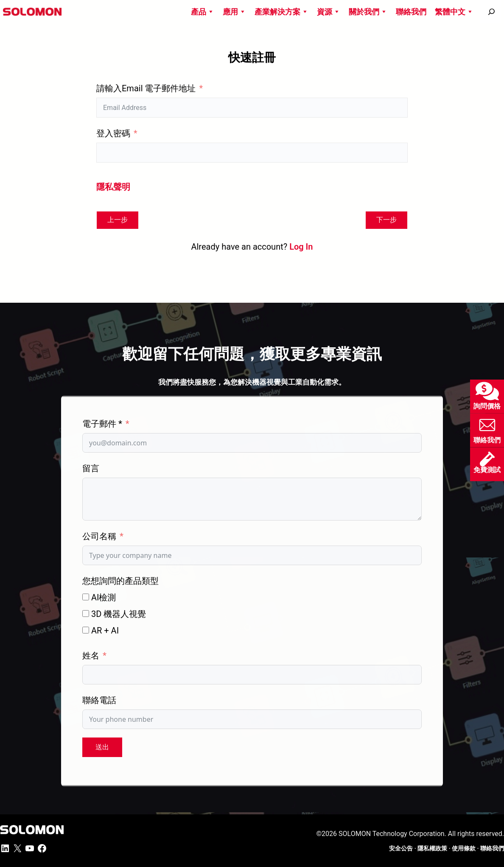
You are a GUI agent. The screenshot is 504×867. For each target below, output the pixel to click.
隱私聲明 (113, 187)
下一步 (386, 220)
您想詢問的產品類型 (120, 581)
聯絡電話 (99, 700)
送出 (102, 747)
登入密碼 (113, 133)
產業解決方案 (281, 12)
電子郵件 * (102, 424)
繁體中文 (454, 12)
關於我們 (368, 12)
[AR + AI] (86, 630)
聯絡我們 (411, 12)
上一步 (118, 220)
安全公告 (401, 848)
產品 (203, 12)
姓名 (91, 656)
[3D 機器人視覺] (86, 614)
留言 (91, 468)
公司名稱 (99, 536)
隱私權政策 (432, 848)
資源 (329, 12)
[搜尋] (491, 12)
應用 (234, 12)
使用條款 (464, 848)
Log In (301, 247)
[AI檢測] (86, 597)
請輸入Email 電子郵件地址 (146, 88)
